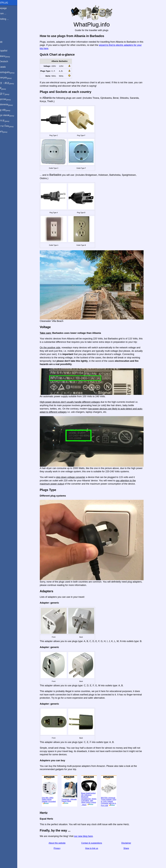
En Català (7, 67)
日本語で (8, 94)
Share (129, 848)
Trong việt (9, 110)
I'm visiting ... (8, 19)
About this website (60, 843)
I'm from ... (7, 14)
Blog (4, 28)
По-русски (9, 99)
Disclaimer (129, 843)
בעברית (7, 131)
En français (10, 78)
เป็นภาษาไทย (11, 126)
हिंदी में (7, 88)
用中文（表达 (11, 83)
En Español (7, 51)
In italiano (9, 56)
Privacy (60, 848)
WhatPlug (8, 3)
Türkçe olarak (11, 115)
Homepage (7, 8)
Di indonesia (10, 105)
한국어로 (8, 121)
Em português (11, 72)
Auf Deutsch (8, 61)
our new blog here (86, 836)
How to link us (95, 848)
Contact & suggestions (95, 843)
